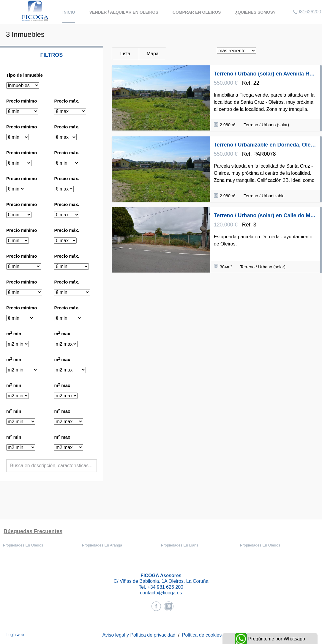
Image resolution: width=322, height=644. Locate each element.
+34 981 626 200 (165, 587)
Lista (125, 54)
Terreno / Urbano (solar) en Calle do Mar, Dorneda (265, 215)
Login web (15, 635)
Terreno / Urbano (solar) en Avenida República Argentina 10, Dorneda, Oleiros (265, 74)
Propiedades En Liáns (180, 545)
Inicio (69, 12)
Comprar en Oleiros (197, 12)
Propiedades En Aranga (102, 545)
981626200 (307, 4)
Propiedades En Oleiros (23, 545)
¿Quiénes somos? (255, 12)
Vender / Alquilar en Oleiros (124, 12)
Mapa (153, 54)
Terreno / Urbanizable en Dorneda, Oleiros (265, 145)
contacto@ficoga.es (161, 593)
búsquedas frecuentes (33, 531)
